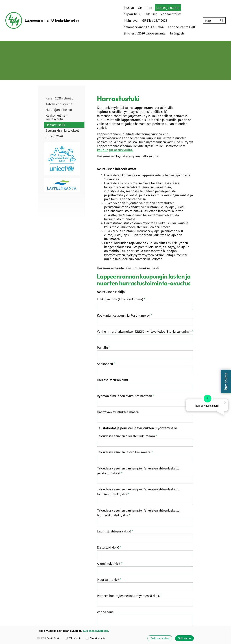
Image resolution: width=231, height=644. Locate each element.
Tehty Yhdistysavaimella (181, 616)
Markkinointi (95, 638)
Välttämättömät (48, 638)
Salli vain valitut (160, 638)
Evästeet (146, 616)
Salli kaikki (184, 638)
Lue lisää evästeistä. (96, 631)
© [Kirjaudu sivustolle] (40, 616)
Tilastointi (73, 638)
